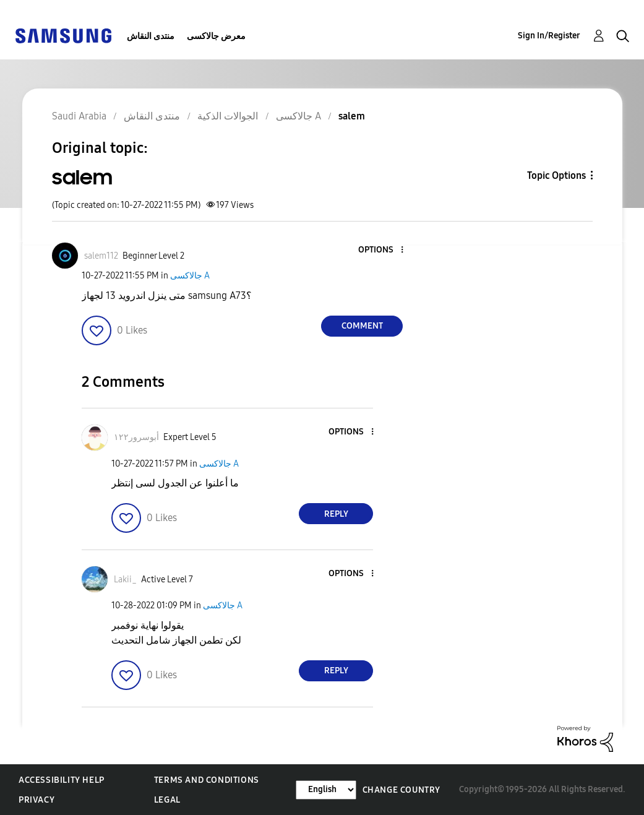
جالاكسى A (190, 276)
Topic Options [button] (556, 175)
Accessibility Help (62, 780)
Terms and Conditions (207, 780)
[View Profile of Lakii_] (125, 580)
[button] (382, 250)
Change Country (401, 790)
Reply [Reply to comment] (336, 514)
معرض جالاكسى (216, 36)
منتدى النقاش (151, 36)
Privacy (36, 800)
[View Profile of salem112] (101, 256)
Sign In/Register (549, 36)
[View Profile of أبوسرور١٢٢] (136, 437)
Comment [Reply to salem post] (362, 326)
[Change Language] (326, 790)
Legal (167, 800)
